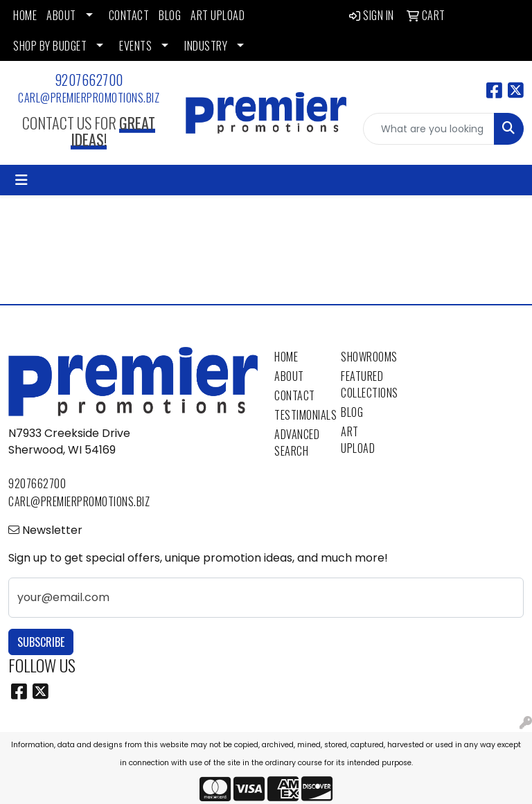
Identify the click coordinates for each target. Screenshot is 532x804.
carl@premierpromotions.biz (89, 98)
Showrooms (366, 357)
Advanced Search (297, 443)
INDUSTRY (206, 46)
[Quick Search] (429, 129)
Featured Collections (366, 384)
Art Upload (358, 440)
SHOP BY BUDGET (50, 46)
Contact (295, 395)
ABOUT (61, 15)
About (289, 376)
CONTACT (129, 15)
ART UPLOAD (218, 15)
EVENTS (135, 46)
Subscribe (41, 642)
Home (286, 357)
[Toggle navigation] (21, 180)
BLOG (170, 15)
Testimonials (299, 415)
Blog (352, 412)
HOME (25, 15)
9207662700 (89, 80)
